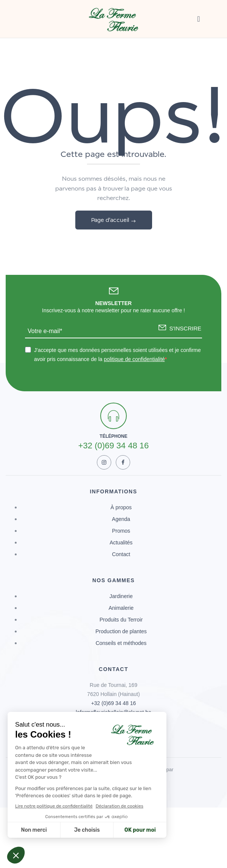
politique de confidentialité (134, 359)
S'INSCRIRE (185, 328)
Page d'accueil (111, 220)
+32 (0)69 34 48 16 (114, 703)
